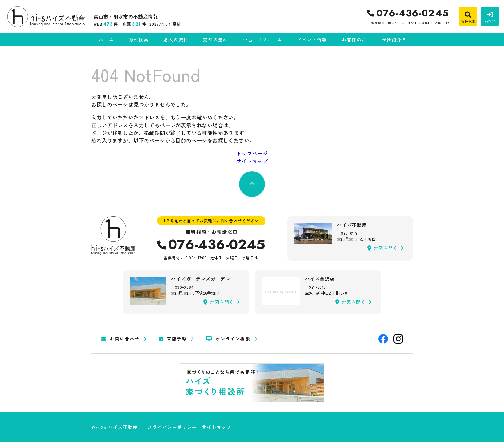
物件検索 (139, 40)
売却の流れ (216, 40)
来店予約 (173, 339)
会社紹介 (392, 40)
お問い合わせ (120, 339)
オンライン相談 (228, 339)
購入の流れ (176, 40)
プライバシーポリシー (172, 427)
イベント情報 (312, 40)
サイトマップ (252, 161)
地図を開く (382, 248)
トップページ (252, 153)
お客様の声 (354, 40)
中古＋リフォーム (262, 40)
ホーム (106, 40)
